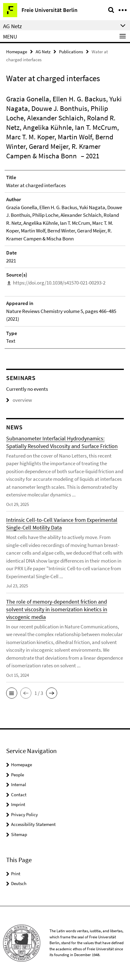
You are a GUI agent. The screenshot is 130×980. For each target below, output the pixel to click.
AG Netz (43, 52)
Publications (71, 52)
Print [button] (16, 874)
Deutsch (19, 883)
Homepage (17, 52)
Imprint (18, 804)
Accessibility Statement (33, 824)
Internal (19, 784)
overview (19, 400)
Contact (19, 795)
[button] (12, 693)
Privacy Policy (24, 814)
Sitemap (19, 834)
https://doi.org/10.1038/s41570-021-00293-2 (59, 283)
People (18, 775)
